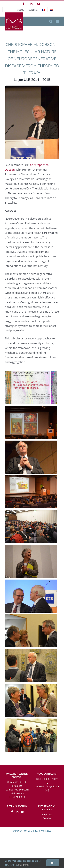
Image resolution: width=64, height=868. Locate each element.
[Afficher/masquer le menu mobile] (57, 22)
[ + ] (47, 790)
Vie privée (47, 814)
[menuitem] (44, 10)
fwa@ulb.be (52, 786)
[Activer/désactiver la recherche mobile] (51, 22)
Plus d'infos (25, 865)
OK (53, 863)
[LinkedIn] (17, 812)
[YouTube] (22, 812)
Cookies (47, 818)
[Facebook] (12, 812)
